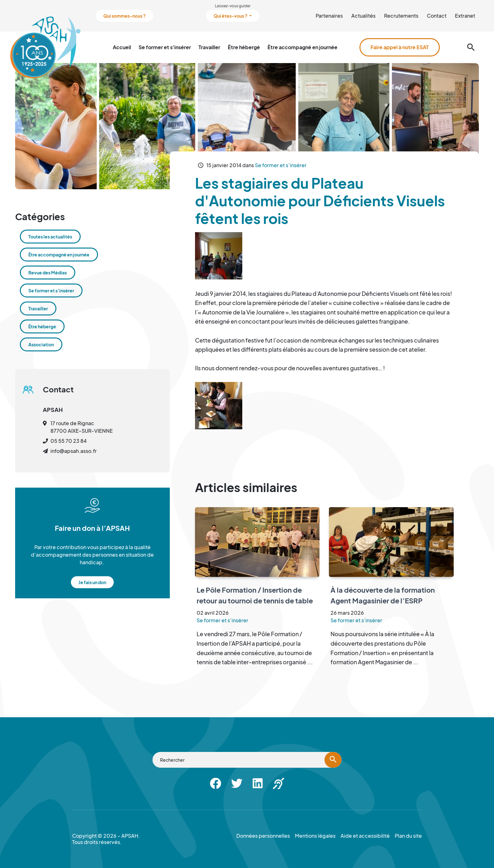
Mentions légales (315, 836)
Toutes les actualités (50, 237)
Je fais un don (92, 582)
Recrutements (401, 16)
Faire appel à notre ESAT (400, 47)
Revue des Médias (48, 273)
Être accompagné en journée (302, 47)
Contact (437, 16)
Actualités (363, 16)
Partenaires (329, 16)
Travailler (209, 47)
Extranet (465, 16)
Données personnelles (263, 836)
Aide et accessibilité (365, 836)
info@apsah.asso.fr (74, 451)
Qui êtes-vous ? (231, 16)
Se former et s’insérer (281, 165)
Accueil (122, 47)
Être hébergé (244, 47)
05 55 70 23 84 (69, 441)
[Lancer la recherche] (333, 760)
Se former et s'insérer (165, 47)
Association (41, 344)
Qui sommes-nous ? (124, 16)
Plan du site (408, 836)
